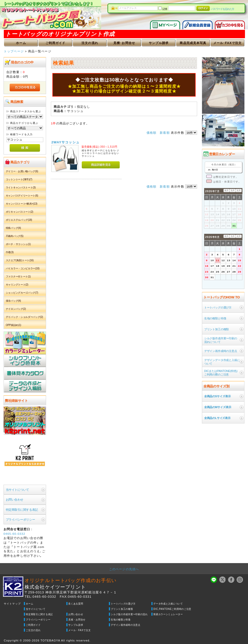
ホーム (21, 43)
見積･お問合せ (124, 43)
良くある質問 (76, 604)
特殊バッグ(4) (13, 228)
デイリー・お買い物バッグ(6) (22, 171)
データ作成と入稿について (168, 604)
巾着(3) (10, 252)
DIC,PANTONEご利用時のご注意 (172, 609)
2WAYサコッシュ (65, 142)
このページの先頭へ (124, 569)
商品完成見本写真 (193, 43)
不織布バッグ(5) (15, 236)
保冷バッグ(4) (13, 301)
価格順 (151, 133)
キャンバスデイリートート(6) (22, 196)
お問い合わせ (15, 499)
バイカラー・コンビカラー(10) (23, 268)
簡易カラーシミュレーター (168, 614)
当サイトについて (17, 490)
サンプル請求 (159, 43)
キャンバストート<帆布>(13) (22, 204)
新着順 (165, 133)
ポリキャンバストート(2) (19, 212)
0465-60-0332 (14, 534)
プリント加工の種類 (122, 609)
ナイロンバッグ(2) (16, 309)
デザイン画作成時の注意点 (126, 625)
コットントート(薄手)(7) (19, 179)
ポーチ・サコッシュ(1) (18, 244)
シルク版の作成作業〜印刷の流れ (129, 614)
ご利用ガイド (56, 43)
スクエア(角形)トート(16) (20, 260)
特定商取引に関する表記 (22, 510)
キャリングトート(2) (17, 285)
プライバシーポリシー (20, 519)
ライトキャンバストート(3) (21, 187)
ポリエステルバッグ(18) (19, 220)
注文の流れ (90, 43)
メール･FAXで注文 (228, 43)
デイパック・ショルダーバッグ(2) (24, 317)
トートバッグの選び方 (123, 604)
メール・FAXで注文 (79, 630)
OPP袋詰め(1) (14, 325)
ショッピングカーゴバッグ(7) (22, 293)
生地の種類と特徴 (121, 620)
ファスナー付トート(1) (18, 276)
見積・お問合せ (77, 620)
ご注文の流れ (33, 630)
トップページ (14, 51)
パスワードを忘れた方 (223, 9)
